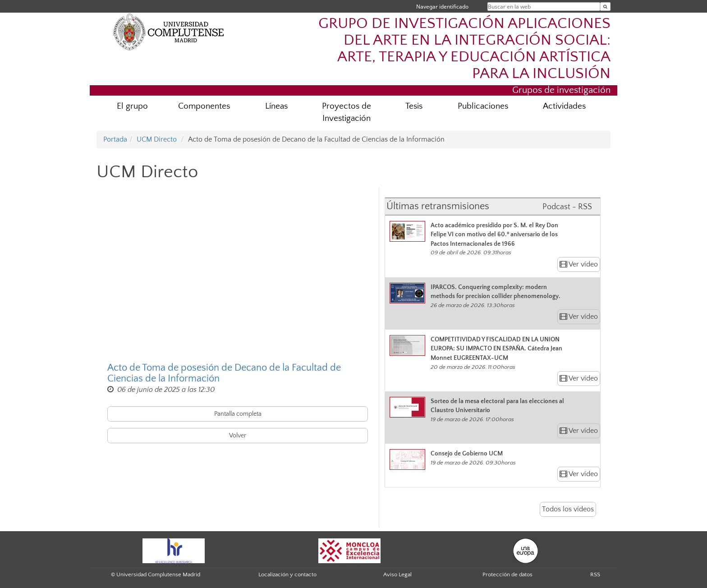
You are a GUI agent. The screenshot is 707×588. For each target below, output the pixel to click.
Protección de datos (507, 574)
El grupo (132, 106)
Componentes (204, 106)
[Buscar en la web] (605, 7)
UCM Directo (157, 139)
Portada (115, 139)
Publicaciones (483, 106)
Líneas (276, 106)
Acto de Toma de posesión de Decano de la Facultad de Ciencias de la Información (224, 373)
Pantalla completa (238, 414)
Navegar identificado (442, 7)
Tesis (414, 106)
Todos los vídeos (568, 509)
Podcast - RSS (567, 207)
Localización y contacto (287, 574)
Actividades (564, 106)
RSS (595, 574)
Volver (238, 436)
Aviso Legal (397, 574)
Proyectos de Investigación (347, 112)
